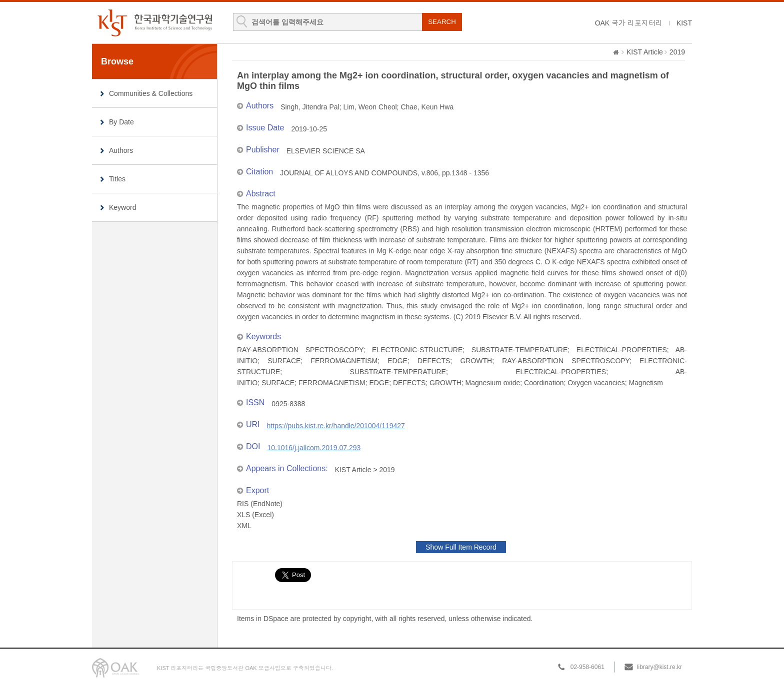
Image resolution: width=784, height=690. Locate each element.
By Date (121, 122)
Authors (121, 150)
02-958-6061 (587, 667)
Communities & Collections (151, 93)
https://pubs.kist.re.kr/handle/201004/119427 (336, 426)
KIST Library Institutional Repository (154, 23)
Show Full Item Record (461, 547)
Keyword (122, 207)
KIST (684, 23)
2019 (677, 52)
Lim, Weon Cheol (370, 107)
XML (244, 526)
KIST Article (645, 52)
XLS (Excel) (255, 515)
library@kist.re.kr (659, 667)
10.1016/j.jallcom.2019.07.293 (314, 448)
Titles (117, 179)
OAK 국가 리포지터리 (629, 23)
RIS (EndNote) (260, 504)
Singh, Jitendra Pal (310, 107)
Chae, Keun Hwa (427, 107)
